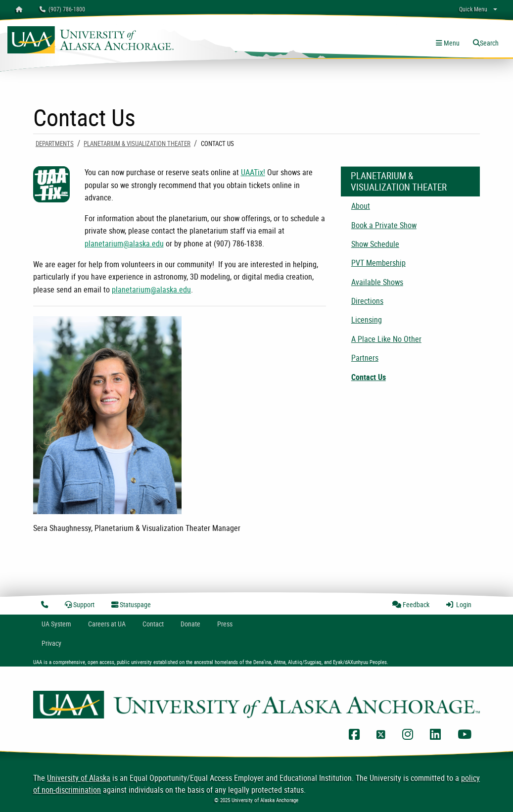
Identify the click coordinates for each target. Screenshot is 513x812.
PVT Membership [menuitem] (378, 263)
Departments (55, 143)
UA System (56, 624)
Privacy (51, 643)
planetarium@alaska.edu (124, 243)
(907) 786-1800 (62, 9)
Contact (153, 624)
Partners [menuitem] (365, 358)
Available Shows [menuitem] (377, 282)
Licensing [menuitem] (367, 320)
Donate (190, 624)
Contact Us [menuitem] (369, 377)
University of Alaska (79, 778)
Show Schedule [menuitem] (375, 244)
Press (225, 624)
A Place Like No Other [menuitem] (386, 339)
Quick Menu (473, 9)
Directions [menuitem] (367, 301)
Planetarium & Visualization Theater (137, 143)
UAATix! (253, 172)
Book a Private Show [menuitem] (384, 225)
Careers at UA (107, 624)
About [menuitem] (361, 206)
